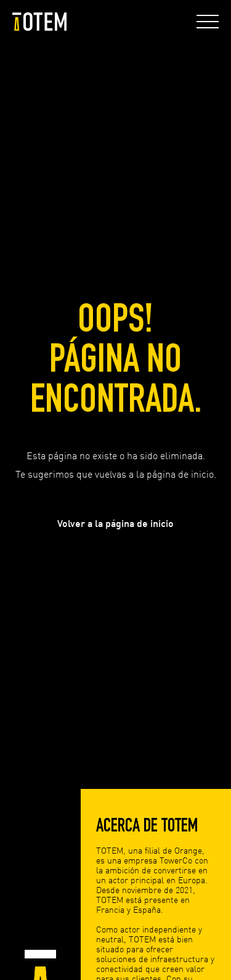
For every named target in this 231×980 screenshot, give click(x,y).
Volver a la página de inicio (115, 523)
